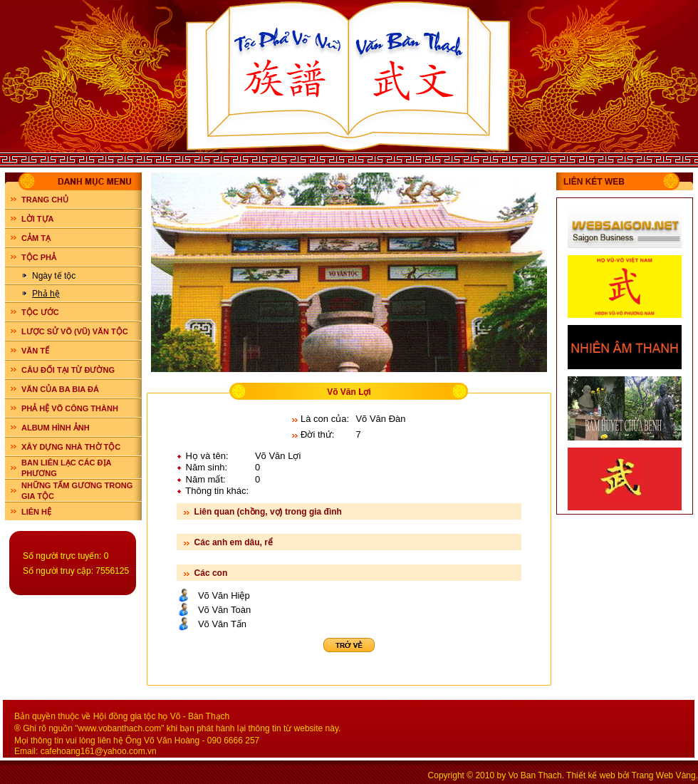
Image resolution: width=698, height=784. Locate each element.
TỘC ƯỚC (40, 312)
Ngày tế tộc (54, 276)
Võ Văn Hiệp (224, 595)
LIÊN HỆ (36, 512)
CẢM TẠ (36, 238)
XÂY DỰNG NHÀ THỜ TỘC (71, 447)
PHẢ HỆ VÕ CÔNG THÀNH (70, 408)
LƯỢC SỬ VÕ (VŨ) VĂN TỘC (75, 331)
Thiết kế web (591, 775)
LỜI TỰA (38, 219)
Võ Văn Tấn (222, 624)
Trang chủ (45, 200)
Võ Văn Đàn (380, 419)
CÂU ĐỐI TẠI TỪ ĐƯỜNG (68, 370)
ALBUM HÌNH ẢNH (56, 428)
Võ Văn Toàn (224, 610)
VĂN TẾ (35, 351)
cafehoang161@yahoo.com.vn (99, 751)
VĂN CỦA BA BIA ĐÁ (60, 389)
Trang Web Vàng (664, 775)
